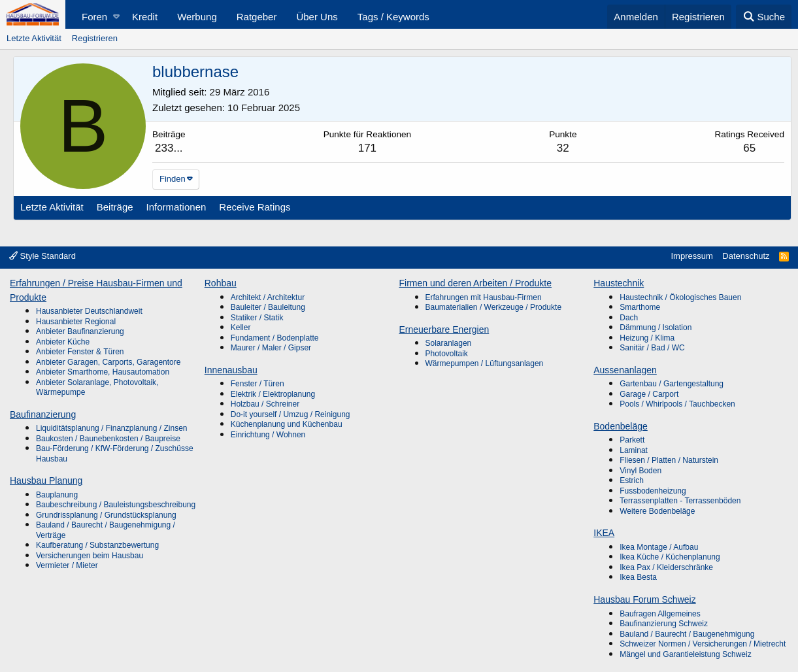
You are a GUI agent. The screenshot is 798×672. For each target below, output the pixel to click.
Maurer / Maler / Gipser (271, 348)
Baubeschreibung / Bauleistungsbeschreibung (116, 505)
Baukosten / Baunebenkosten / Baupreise (108, 439)
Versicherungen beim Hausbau (90, 556)
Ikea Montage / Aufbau (659, 547)
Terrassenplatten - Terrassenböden (680, 501)
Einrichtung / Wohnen (268, 435)
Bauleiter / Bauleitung (268, 307)
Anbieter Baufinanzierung (80, 331)
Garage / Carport (649, 394)
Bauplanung (57, 495)
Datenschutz (746, 256)
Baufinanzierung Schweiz (664, 624)
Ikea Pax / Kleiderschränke (666, 567)
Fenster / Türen (258, 384)
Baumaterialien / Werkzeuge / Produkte (494, 307)
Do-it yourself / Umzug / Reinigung (291, 414)
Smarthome (640, 307)
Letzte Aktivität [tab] (52, 207)
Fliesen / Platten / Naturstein (669, 460)
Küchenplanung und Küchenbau (287, 424)
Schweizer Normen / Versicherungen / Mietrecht (703, 644)
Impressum (691, 256)
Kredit (145, 17)
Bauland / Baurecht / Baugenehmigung (687, 634)
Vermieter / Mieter (67, 565)
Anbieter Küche (63, 342)
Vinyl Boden (640, 471)
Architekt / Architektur (268, 297)
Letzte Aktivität (34, 38)
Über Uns (317, 17)
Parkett (632, 440)
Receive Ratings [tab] (255, 207)
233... (169, 148)
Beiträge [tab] (115, 207)
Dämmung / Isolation (656, 328)
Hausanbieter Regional (76, 322)
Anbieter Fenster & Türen (80, 352)
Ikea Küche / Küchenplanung (670, 557)
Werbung (197, 17)
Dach (629, 318)
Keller (241, 328)
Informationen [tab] (176, 207)
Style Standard (42, 256)
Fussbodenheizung (653, 491)
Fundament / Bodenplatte (275, 338)
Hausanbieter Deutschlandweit (89, 311)
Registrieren (95, 38)
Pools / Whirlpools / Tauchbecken (677, 404)
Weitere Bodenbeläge (657, 511)
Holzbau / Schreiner (265, 404)
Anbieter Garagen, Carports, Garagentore (108, 362)
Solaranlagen (449, 343)
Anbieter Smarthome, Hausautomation (103, 372)
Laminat (634, 450)
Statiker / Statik (257, 318)
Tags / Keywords (393, 17)
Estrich (632, 480)
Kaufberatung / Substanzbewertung (97, 545)
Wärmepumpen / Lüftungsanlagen (485, 363)
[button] (116, 17)
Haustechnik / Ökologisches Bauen (680, 297)
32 (563, 148)
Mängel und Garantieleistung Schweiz (685, 654)
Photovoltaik (447, 354)
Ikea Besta (638, 577)
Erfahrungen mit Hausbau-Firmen (484, 297)
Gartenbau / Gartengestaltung (672, 384)
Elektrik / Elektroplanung (273, 394)
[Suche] (764, 17)
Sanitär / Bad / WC (652, 348)
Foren (94, 17)
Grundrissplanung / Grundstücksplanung (106, 515)
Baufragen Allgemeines (660, 614)
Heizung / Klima (647, 338)
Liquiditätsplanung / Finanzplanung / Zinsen (112, 428)
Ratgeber (257, 17)
